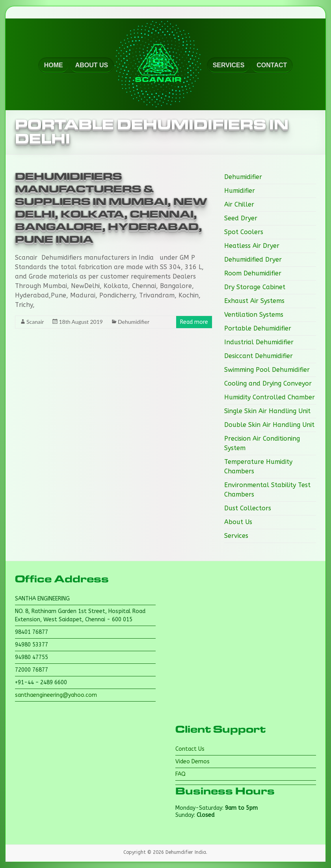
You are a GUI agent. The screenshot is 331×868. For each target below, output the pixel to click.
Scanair (35, 322)
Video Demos (192, 762)
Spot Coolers (244, 232)
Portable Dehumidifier (258, 328)
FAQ (180, 774)
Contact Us (190, 749)
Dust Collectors (248, 508)
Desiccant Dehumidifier (258, 356)
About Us (238, 522)
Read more (194, 322)
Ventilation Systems (254, 315)
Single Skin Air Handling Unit (267, 411)
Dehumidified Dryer (253, 259)
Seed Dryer (241, 218)
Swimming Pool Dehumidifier (267, 370)
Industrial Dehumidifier (259, 342)
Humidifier (240, 191)
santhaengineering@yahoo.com (56, 695)
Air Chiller (239, 204)
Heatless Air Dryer (252, 246)
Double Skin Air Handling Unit (269, 425)
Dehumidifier (134, 322)
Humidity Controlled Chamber (270, 397)
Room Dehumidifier (253, 273)
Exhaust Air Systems (254, 301)
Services (236, 536)
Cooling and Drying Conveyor (268, 383)
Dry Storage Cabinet (255, 287)
